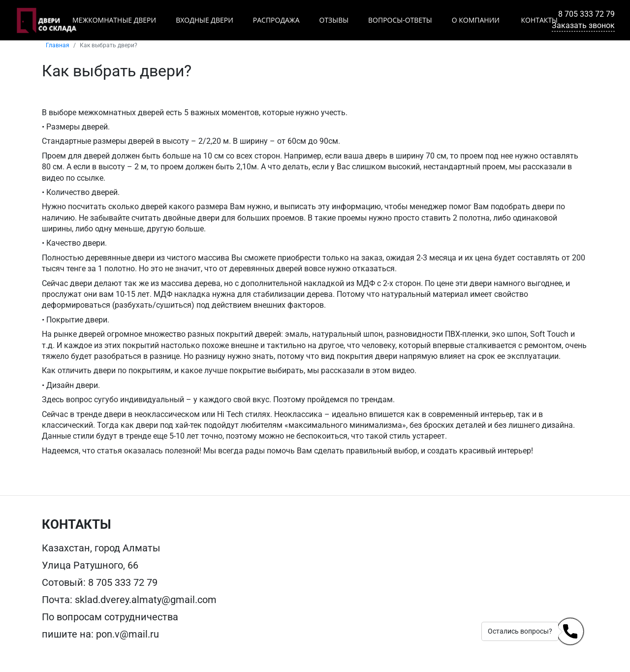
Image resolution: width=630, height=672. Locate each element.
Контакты (538, 20)
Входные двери (205, 20)
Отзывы (334, 20)
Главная (58, 45)
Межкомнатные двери (114, 20)
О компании (476, 20)
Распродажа (276, 20)
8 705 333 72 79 (586, 14)
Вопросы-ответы (400, 20)
